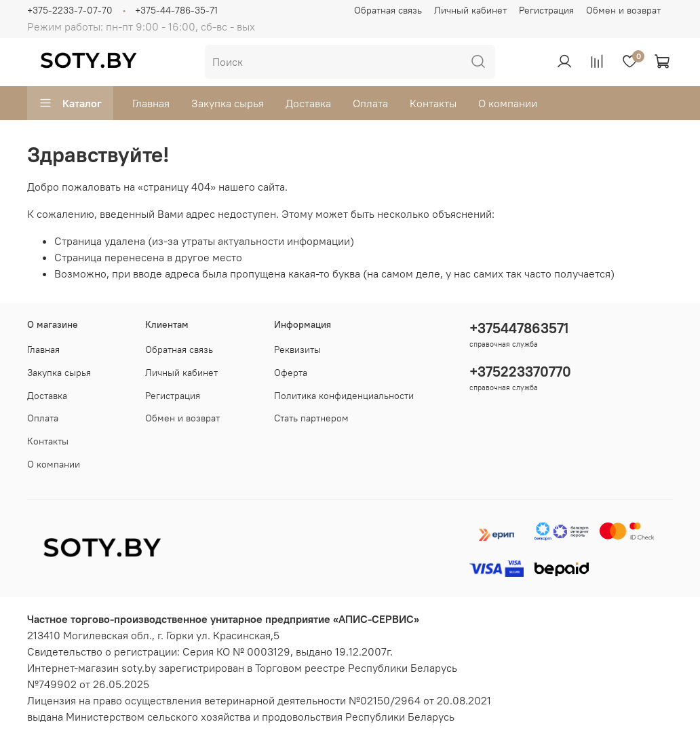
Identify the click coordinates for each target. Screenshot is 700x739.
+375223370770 (520, 372)
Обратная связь (388, 10)
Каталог (70, 103)
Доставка (308, 103)
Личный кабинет (470, 10)
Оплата (370, 103)
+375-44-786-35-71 (176, 10)
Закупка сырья (228, 103)
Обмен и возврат (623, 10)
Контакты (433, 103)
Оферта (291, 373)
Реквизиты (297, 349)
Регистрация (546, 10)
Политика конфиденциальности (344, 396)
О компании (508, 103)
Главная (151, 103)
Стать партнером (311, 418)
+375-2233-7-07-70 (70, 10)
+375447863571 (519, 328)
